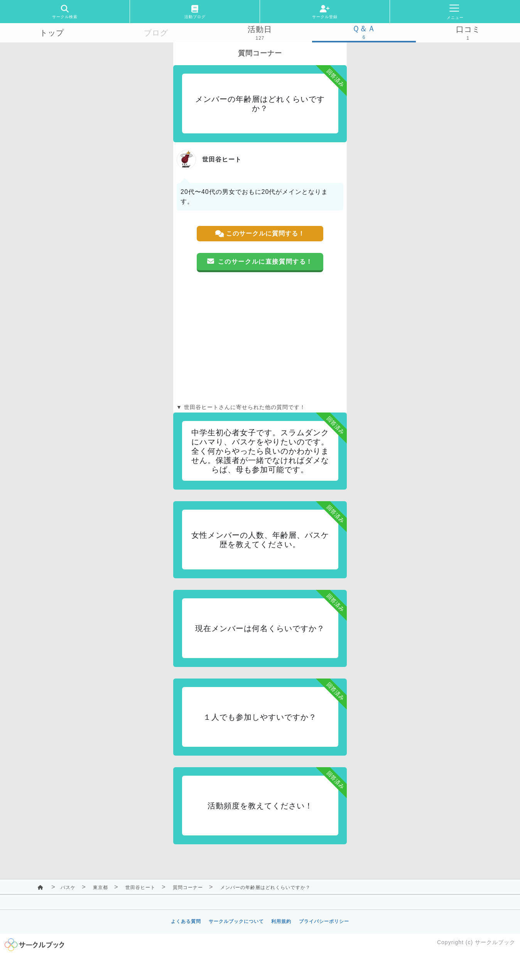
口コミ (468, 29)
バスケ (68, 887)
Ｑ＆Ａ (364, 29)
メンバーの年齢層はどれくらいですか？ (265, 887)
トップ (52, 33)
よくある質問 (186, 921)
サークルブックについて (236, 921)
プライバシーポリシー (324, 921)
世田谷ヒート (140, 887)
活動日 (260, 29)
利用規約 (281, 921)
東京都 (100, 887)
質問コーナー (188, 887)
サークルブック (495, 942)
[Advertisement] (260, 338)
